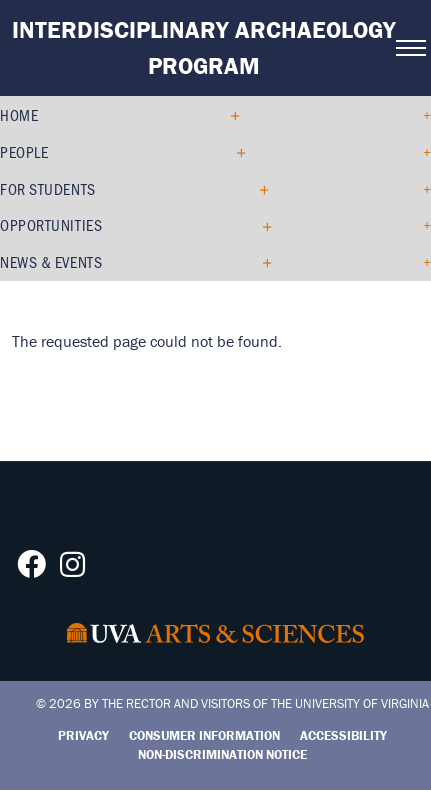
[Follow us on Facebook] (31, 570)
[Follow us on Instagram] (72, 570)
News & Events (51, 261)
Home (19, 114)
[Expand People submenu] (233, 152)
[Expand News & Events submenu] (259, 262)
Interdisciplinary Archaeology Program (204, 47)
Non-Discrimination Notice (222, 754)
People (24, 151)
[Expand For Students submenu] (256, 189)
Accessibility (343, 735)
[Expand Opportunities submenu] (259, 226)
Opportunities (51, 224)
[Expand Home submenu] (227, 115)
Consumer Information (204, 735)
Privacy (83, 735)
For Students (48, 188)
